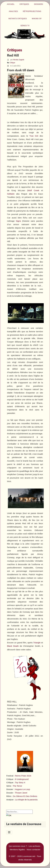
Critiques (24, 4)
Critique (12, 63)
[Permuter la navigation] (9, 832)
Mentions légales (17, 849)
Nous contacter (33, 849)
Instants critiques (18, 19)
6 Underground (22, 779)
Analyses (13, 11)
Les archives (34, 846)
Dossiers (39, 4)
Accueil (11, 4)
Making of (37, 19)
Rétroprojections (32, 11)
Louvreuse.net (29, 856)
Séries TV (25, 26)
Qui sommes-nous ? (18, 846)
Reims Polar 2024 (23, 776)
